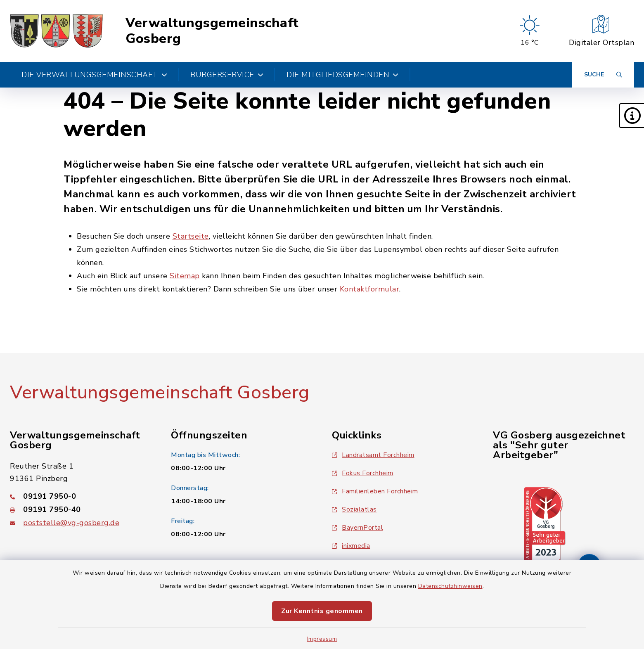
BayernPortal (358, 528)
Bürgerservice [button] (227, 75)
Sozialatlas (354, 509)
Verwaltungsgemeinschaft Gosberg (212, 31)
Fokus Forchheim (363, 473)
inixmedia (351, 546)
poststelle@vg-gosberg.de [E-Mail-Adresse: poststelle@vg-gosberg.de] (71, 523)
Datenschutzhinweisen (450, 586)
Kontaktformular (370, 289)
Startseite (191, 236)
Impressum (322, 639)
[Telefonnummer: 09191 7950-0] (80, 496)
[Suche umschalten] (603, 75)
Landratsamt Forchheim (373, 455)
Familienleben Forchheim (375, 491)
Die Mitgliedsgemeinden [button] (343, 75)
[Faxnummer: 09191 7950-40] (80, 509)
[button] (632, 116)
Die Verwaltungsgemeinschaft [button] (94, 75)
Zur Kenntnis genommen (322, 611)
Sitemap (185, 276)
